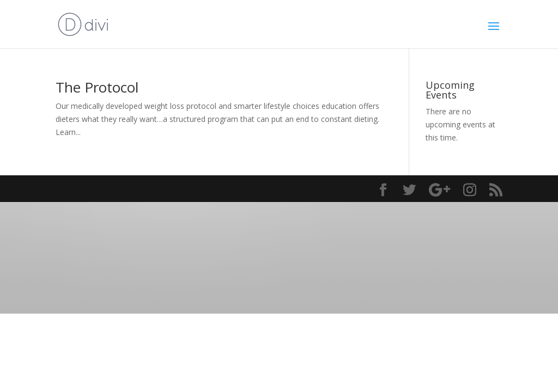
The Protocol (97, 87)
